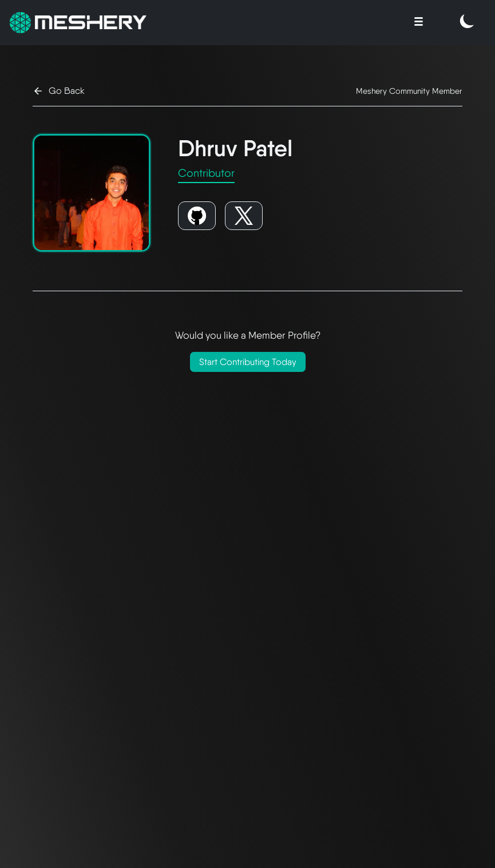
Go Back (59, 91)
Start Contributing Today (248, 362)
